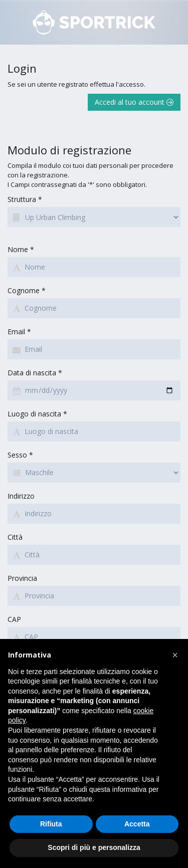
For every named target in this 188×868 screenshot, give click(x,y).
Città (15, 537)
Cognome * (27, 290)
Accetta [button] (137, 824)
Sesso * (20, 455)
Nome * (21, 249)
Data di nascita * (35, 373)
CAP (14, 619)
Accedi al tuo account (134, 102)
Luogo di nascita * (37, 414)
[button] (175, 655)
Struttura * (25, 199)
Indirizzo (21, 496)
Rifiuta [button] (51, 824)
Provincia (22, 578)
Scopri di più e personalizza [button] (94, 847)
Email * (19, 332)
